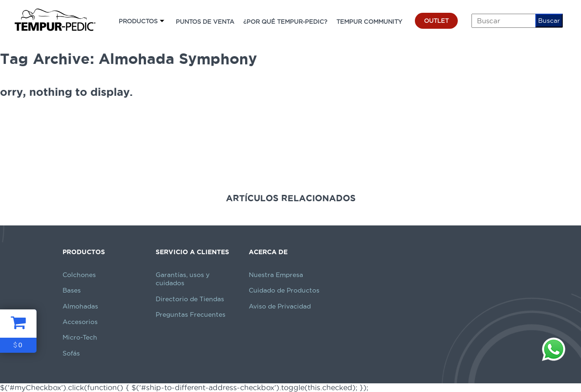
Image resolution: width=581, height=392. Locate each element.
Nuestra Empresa (276, 275)
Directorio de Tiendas (190, 299)
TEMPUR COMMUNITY (369, 21)
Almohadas (80, 306)
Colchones (79, 275)
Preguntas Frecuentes (191, 314)
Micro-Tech (80, 337)
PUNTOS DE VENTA (205, 21)
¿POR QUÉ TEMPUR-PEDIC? (285, 21)
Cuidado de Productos (284, 290)
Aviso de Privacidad (280, 306)
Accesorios (80, 322)
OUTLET (436, 21)
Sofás (71, 353)
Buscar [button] (549, 21)
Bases (72, 290)
